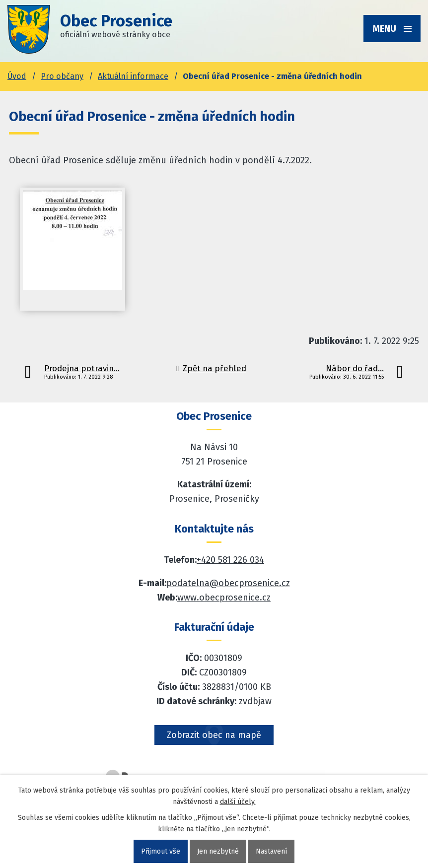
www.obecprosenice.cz (224, 598)
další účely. (238, 802)
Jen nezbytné (218, 851)
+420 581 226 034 (230, 560)
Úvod (17, 76)
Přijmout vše (161, 851)
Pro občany (62, 76)
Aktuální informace (133, 76)
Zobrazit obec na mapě (214, 735)
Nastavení (271, 851)
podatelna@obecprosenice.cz (228, 583)
